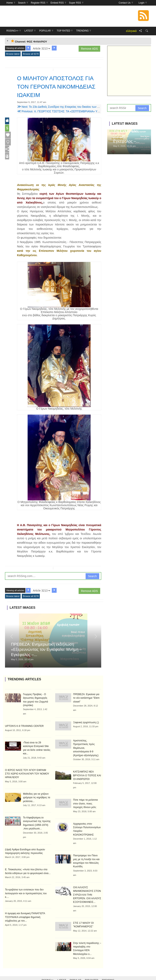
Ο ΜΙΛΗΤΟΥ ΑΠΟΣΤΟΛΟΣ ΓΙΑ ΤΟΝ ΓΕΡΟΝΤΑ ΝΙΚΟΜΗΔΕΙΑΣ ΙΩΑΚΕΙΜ (55, 86)
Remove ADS (89, 49)
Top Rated (91, 970)
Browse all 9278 (31, 54)
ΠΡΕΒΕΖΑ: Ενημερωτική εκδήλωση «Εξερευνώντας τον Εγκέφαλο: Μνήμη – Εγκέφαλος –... (46, 649)
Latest (62, 970)
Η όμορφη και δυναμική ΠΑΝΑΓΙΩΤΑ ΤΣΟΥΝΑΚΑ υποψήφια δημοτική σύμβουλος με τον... (24, 908)
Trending (108, 970)
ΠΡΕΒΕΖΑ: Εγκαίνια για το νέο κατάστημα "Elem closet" (86, 698)
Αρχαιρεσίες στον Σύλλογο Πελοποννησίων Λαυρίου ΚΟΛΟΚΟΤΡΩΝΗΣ (87, 826)
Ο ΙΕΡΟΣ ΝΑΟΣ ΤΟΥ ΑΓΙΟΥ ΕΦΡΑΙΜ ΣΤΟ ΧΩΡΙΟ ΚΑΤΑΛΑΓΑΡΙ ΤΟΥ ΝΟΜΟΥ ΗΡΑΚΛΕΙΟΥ (28, 769)
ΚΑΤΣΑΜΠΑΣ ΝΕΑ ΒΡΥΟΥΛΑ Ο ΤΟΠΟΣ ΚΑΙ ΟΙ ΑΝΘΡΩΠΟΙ (87, 775)
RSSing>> (48, 970)
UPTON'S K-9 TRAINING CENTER (24, 726)
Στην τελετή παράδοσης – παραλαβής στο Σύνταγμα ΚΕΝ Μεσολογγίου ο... (87, 941)
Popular (75, 970)
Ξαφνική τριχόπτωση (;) (86, 722)
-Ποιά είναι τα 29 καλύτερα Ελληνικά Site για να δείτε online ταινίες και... (37, 746)
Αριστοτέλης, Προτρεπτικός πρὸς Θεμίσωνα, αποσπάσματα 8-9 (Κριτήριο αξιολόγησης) (87, 748)
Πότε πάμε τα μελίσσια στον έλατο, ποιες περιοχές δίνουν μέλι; (85, 803)
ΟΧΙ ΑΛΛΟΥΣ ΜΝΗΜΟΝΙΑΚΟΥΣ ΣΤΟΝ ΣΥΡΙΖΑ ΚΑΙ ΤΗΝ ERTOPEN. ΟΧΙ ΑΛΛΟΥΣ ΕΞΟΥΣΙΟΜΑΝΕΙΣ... (87, 889)
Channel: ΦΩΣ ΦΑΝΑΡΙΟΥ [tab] (29, 41)
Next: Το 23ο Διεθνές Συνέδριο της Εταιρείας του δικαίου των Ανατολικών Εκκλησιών (71, 107)
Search (92, 576)
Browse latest (13, 54)
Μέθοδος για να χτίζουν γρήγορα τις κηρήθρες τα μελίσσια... (36, 793)
